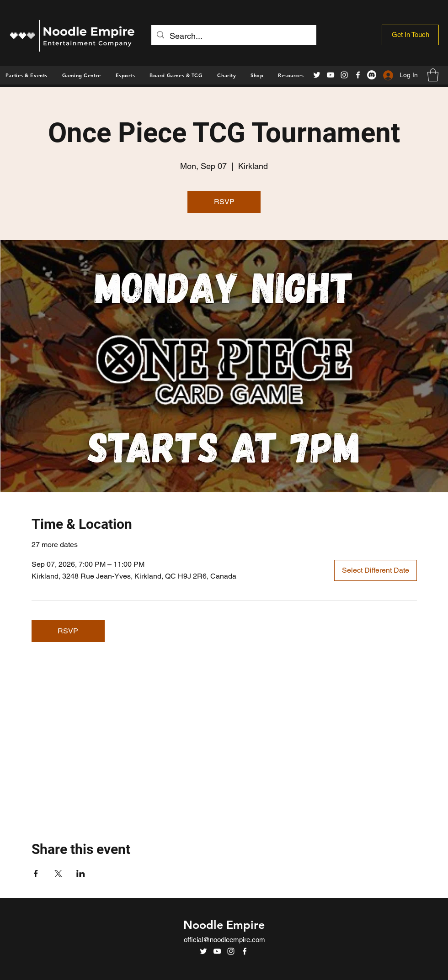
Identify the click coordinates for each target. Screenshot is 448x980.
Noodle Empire (224, 925)
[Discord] (372, 75)
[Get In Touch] (410, 35)
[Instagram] (344, 75)
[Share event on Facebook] (36, 874)
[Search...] (233, 36)
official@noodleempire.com (224, 940)
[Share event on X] (58, 874)
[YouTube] (331, 75)
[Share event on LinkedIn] (81, 874)
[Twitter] (317, 75)
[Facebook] (358, 75)
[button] (257, 75)
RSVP (224, 202)
